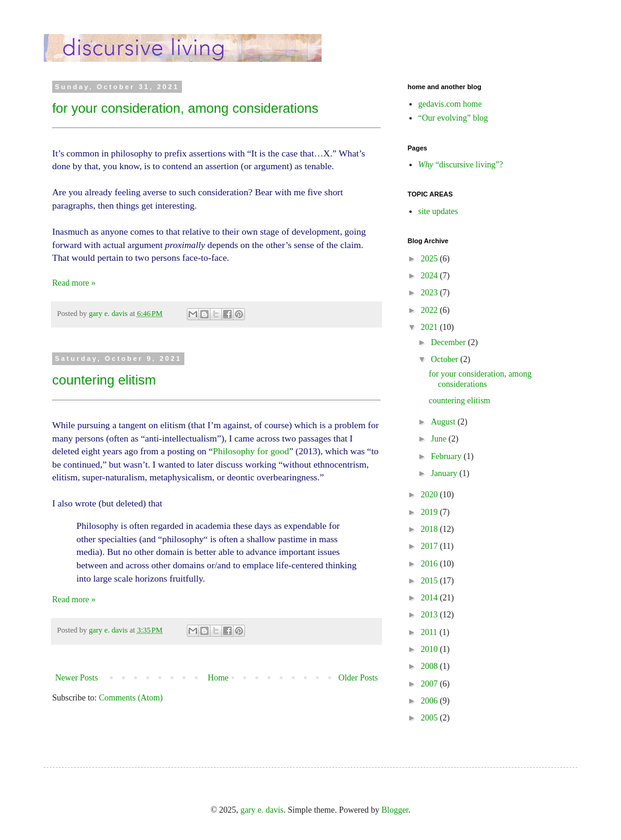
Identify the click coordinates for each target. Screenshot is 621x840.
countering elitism (104, 380)
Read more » (74, 283)
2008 (431, 666)
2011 (430, 632)
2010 (431, 649)
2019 (431, 512)
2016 (431, 564)
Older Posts (358, 678)
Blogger (395, 810)
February (447, 456)
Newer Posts (76, 678)
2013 (431, 615)
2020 (431, 495)
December (449, 342)
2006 (431, 701)
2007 (431, 684)
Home (218, 678)
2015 (431, 581)
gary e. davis (262, 810)
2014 (431, 598)
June (439, 439)
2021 (431, 327)
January (445, 473)
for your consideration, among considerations (185, 108)
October (445, 359)
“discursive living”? (461, 165)
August (444, 422)
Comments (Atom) (131, 698)
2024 (431, 276)
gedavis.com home (450, 104)
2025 (431, 259)
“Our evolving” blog (453, 118)
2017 (431, 546)
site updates (438, 211)
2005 (431, 718)
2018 (431, 529)
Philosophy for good (251, 451)
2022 (431, 310)
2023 (431, 293)
